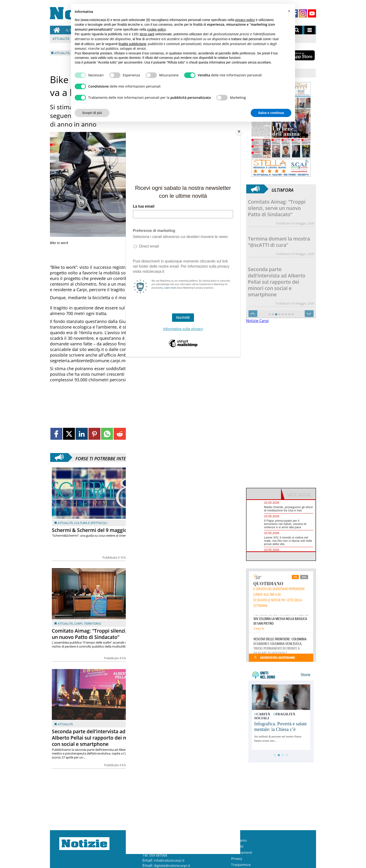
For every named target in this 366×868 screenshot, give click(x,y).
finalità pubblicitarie (132, 44)
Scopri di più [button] (92, 113)
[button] (289, 11)
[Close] (239, 131)
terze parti (147, 34)
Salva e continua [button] (271, 113)
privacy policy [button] (245, 20)
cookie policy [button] (157, 29)
